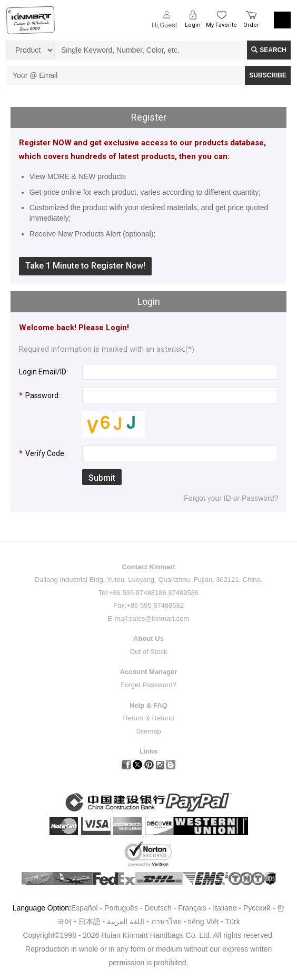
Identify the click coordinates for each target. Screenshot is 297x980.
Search (269, 50)
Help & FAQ (148, 705)
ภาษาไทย (166, 922)
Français (192, 908)
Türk (233, 922)
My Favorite (221, 25)
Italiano (225, 908)
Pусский (257, 908)
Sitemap (148, 731)
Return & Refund (149, 718)
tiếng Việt (204, 922)
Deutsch (158, 908)
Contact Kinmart (148, 567)
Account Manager (148, 672)
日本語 (90, 922)
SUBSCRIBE (268, 75)
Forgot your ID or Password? (231, 498)
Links (148, 751)
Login (193, 25)
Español (85, 908)
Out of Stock (148, 652)
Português (121, 908)
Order (251, 25)
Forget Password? (148, 685)
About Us (148, 639)
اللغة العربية (127, 922)
